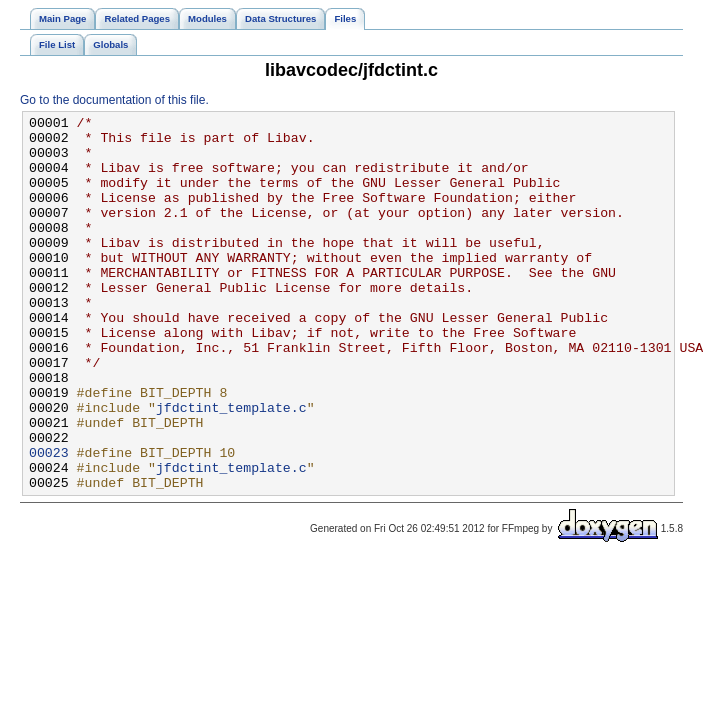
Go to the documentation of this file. (114, 100)
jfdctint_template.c (231, 467)
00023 (49, 521)
